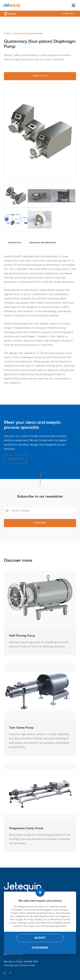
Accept (40, 938)
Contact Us (40, 76)
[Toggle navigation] (74, 5)
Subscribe (40, 523)
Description (14, 243)
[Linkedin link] (5, 973)
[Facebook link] (10, 973)
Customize (40, 948)
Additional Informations (43, 243)
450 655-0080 (15, 954)
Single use (68, 14)
